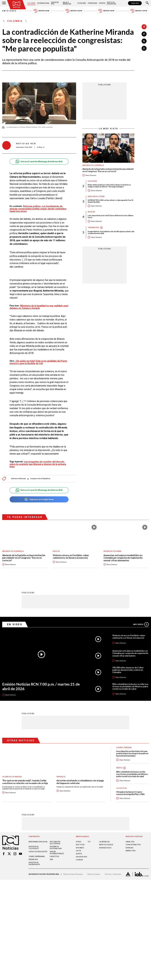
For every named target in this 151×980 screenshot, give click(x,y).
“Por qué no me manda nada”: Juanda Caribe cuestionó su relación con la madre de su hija (25, 782)
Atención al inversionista (34, 863)
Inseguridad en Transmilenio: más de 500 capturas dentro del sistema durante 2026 (111, 232)
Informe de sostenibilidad (56, 847)
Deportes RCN (55, 3)
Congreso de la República (40, 479)
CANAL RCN (135, 3)
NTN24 (79, 842)
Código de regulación (38, 851)
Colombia (31, 3)
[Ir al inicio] (17, 5)
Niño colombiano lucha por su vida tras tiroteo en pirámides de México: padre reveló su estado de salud (130, 686)
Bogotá (56, 551)
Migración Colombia (112, 551)
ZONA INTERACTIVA (133, 845)
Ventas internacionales (57, 852)
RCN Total (80, 845)
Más (141, 624)
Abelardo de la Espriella (93, 165)
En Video (15, 624)
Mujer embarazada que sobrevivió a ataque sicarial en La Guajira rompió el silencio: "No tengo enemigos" (109, 186)
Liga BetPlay (122, 788)
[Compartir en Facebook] (144, 34)
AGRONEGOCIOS (105, 848)
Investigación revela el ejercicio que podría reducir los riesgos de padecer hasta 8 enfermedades (132, 753)
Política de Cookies (94, 874)
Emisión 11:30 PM (139, 11)
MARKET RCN (131, 851)
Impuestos (61, 777)
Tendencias (92, 3)
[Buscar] (147, 3)
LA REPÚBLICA (104, 842)
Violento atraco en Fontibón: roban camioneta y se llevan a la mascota (71, 557)
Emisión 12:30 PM (74, 11)
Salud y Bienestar (67, 3)
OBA (51, 859)
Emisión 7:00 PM (106, 11)
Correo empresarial (37, 856)
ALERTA (79, 854)
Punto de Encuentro (112, 3)
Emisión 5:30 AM (41, 11)
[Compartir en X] (144, 41)
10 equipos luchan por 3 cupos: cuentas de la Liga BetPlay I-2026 (130, 793)
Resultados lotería (96, 197)
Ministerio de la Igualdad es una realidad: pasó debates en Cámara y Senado (39, 307)
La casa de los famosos (12, 777)
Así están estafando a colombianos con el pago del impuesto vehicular (80, 782)
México (119, 768)
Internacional (43, 3)
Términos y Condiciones (113, 874)
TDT (89, 842)
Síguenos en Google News (39, 499)
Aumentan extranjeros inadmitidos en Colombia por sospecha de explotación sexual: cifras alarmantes (123, 558)
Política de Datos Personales (73, 874)
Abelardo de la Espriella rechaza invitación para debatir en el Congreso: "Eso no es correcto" (108, 170)
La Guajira (92, 181)
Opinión (102, 3)
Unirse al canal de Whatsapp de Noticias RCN (39, 161)
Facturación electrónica (55, 843)
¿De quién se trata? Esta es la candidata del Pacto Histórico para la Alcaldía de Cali (38, 362)
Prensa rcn (33, 859)
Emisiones (10, 11)
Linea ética (54, 856)
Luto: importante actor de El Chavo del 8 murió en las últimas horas (111, 216)
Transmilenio (93, 228)
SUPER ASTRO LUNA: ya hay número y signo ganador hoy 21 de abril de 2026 (111, 201)
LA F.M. (79, 851)
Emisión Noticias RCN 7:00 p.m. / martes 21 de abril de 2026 (41, 686)
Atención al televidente (34, 847)
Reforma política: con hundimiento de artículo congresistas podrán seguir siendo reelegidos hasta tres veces (38, 209)
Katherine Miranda (19, 479)
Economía (82, 3)
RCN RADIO (80, 848)
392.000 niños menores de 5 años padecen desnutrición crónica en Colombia (128, 670)
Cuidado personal (124, 747)
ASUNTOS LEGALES (106, 845)
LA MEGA (79, 860)
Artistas (91, 212)
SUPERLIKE (129, 848)
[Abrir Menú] (4, 3)
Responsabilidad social (38, 842)
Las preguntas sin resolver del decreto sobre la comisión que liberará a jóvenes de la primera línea (38, 464)
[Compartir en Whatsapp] (144, 48)
